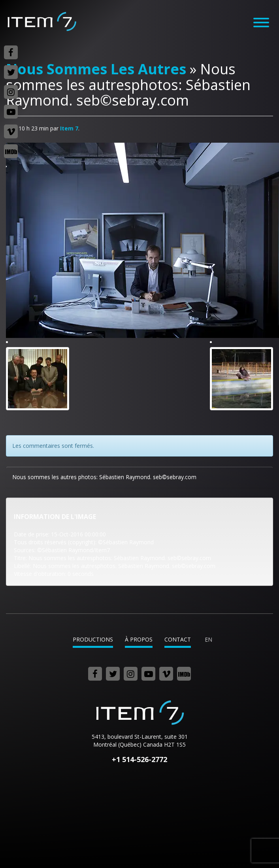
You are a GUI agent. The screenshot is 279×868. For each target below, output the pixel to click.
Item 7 (41, 22)
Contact (178, 639)
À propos (139, 639)
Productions (93, 639)
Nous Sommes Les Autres (96, 69)
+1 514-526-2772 (139, 759)
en (208, 639)
